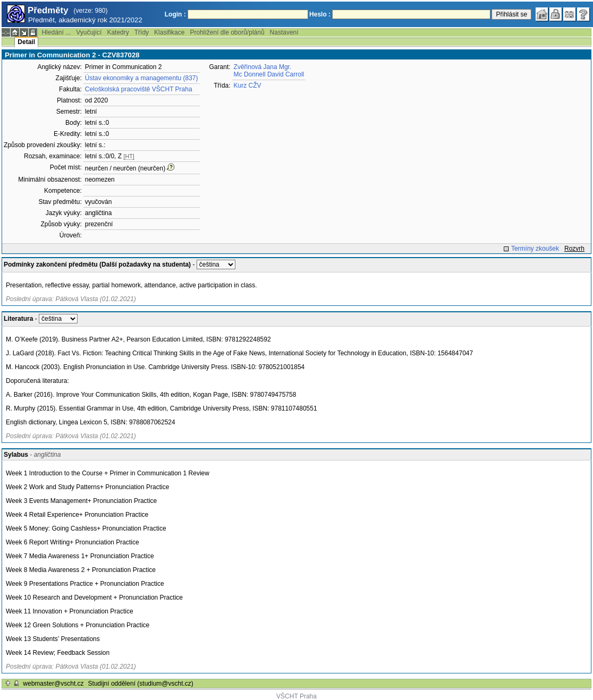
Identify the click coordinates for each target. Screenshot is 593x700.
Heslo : (320, 14)
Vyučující (89, 32)
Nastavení (284, 32)
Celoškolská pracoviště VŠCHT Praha (139, 89)
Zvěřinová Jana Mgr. (263, 67)
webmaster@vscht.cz (53, 684)
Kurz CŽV (248, 86)
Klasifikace (169, 32)
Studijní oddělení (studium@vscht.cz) (141, 684)
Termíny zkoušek (535, 249)
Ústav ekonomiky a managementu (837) (142, 78)
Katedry (118, 32)
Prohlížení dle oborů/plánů (227, 32)
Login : (175, 14)
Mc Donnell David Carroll (269, 74)
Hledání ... (56, 32)
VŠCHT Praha (296, 696)
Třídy (142, 32)
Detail (26, 42)
